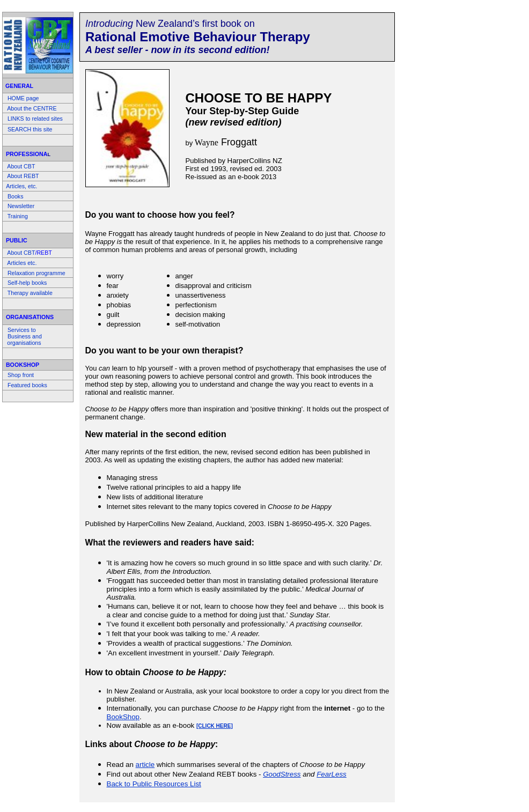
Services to (22, 330)
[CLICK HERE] (215, 726)
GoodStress (282, 774)
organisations (24, 343)
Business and (25, 336)
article (145, 765)
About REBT (23, 176)
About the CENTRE (32, 108)
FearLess (332, 774)
